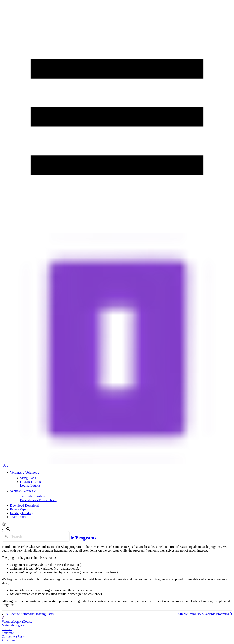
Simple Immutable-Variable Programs (205, 614)
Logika (18, 622)
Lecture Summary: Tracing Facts (30, 614)
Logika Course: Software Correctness (13, 631)
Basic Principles (13, 638)
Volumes (8, 622)
